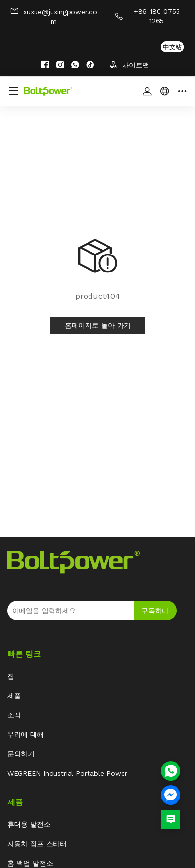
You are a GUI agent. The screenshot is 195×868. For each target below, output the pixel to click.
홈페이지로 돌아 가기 (98, 325)
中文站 (172, 47)
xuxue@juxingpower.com (53, 16)
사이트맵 (129, 65)
